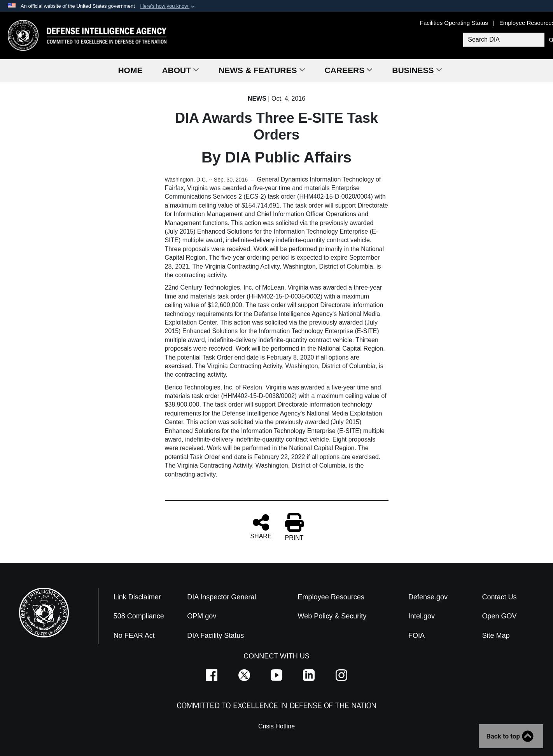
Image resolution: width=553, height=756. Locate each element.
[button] (168, 6)
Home (130, 70)
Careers (349, 70)
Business (417, 70)
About (180, 70)
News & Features (262, 70)
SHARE (261, 526)
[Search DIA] (504, 40)
